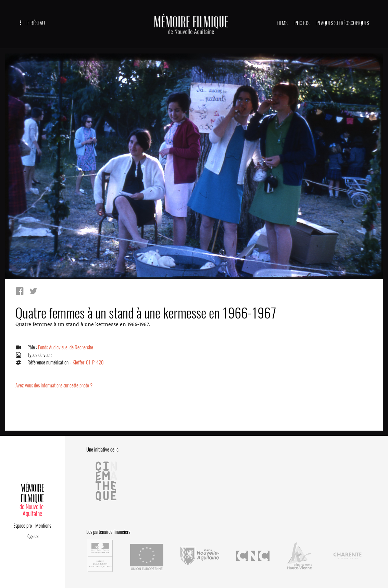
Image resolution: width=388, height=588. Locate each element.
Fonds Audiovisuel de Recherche (66, 347)
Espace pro (23, 526)
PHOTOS (302, 23)
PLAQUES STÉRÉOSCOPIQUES (343, 23)
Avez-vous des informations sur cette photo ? (54, 385)
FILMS (282, 23)
